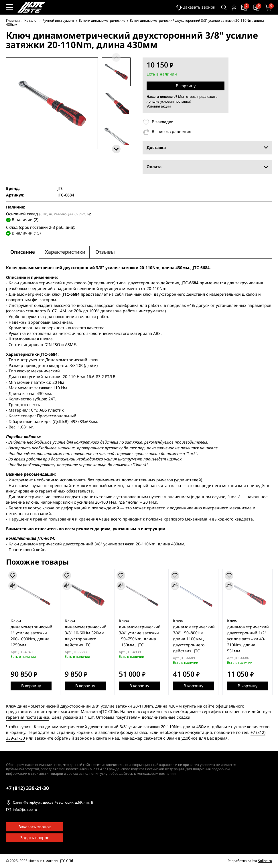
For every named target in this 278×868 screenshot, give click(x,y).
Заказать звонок (195, 8)
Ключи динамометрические (102, 21)
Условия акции (159, 106)
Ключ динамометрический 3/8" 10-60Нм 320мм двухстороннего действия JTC (86, 633)
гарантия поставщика (28, 717)
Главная (13, 21)
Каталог (31, 21)
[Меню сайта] (10, 7)
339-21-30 (27, 788)
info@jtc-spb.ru (25, 810)
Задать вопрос (35, 838)
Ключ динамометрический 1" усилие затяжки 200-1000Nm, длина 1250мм (31, 633)
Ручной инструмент (58, 21)
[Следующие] (116, 149)
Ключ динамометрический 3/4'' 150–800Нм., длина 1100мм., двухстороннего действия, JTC (194, 636)
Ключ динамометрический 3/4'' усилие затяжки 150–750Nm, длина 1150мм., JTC (140, 633)
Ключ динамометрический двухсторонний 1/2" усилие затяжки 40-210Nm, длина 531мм (248, 636)
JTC (61, 188)
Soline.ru (265, 861)
